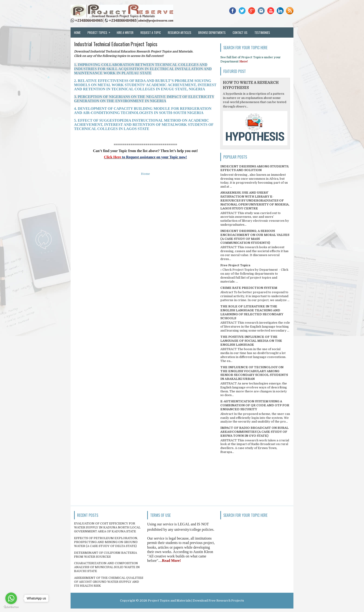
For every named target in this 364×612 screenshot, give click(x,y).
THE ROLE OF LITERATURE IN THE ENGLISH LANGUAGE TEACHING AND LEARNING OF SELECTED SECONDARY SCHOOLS (252, 312)
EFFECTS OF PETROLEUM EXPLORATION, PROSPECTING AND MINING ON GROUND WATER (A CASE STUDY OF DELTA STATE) (106, 542)
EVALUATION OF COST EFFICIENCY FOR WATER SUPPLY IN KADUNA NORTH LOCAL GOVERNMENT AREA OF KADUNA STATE (107, 527)
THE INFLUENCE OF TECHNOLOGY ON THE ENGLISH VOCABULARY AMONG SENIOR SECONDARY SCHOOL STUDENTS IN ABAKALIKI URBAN (254, 373)
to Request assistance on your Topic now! (154, 157)
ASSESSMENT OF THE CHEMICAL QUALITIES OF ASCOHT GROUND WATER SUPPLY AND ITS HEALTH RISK (109, 582)
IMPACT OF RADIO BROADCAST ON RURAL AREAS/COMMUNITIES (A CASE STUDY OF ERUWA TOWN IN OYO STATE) (254, 432)
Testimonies (262, 33)
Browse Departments (212, 33)
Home (77, 33)
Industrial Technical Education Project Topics (116, 44)
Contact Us (240, 33)
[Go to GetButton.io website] (11, 607)
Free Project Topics (235, 265)
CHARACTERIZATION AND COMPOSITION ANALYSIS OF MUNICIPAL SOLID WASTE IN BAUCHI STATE (107, 567)
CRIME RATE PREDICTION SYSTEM (249, 288)
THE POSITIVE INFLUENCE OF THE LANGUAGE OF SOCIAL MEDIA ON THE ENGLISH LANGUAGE (251, 341)
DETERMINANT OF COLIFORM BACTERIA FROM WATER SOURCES (106, 555)
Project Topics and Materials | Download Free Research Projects (196, 601)
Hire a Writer (125, 33)
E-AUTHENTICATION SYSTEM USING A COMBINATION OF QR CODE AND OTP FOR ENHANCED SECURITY (255, 405)
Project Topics (100, 31)
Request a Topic (151, 33)
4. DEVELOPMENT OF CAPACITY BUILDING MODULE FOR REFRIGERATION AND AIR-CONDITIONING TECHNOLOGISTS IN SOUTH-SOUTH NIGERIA (143, 111)
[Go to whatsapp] (11, 598)
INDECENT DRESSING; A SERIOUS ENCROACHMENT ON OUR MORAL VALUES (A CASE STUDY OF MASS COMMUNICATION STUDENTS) (255, 237)
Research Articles (180, 33)
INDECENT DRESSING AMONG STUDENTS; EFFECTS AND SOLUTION (255, 168)
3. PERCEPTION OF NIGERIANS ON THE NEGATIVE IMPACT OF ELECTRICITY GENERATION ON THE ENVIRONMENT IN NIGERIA (144, 99)
